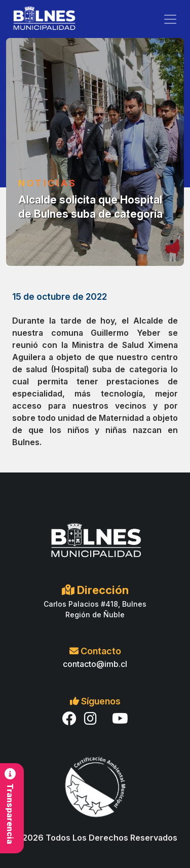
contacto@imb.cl (95, 664)
